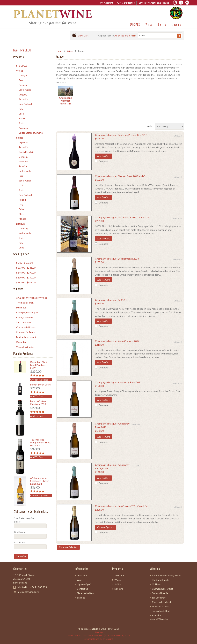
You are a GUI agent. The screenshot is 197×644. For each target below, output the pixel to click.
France (22, 118)
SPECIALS (135, 25)
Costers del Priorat (26, 327)
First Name (20, 532)
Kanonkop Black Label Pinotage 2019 (39, 365)
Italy (21, 109)
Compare (103, 161)
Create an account (159, 3)
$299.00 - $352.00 (26, 278)
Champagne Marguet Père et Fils (66, 101)
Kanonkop (22, 342)
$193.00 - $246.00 (26, 268)
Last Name (20, 542)
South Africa (25, 90)
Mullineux (21, 308)
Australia (23, 99)
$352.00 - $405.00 (26, 282)
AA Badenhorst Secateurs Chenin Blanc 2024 (40, 481)
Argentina (24, 128)
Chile (21, 114)
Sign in (142, 3)
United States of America (31, 133)
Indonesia (24, 162)
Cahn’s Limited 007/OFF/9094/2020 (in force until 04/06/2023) (99, 635)
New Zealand (25, 104)
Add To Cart (103, 156)
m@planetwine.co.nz (28, 592)
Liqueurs (176, 25)
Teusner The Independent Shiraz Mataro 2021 (41, 442)
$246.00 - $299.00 (26, 273)
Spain (21, 123)
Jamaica (23, 166)
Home (59, 51)
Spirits (162, 25)
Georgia (23, 75)
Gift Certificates (126, 3)
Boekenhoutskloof (26, 337)
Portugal (23, 85)
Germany (23, 157)
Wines (149, 25)
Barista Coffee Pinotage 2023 (38, 403)
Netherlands (25, 171)
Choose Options (105, 527)
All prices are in (125, 36)
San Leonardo (23, 322)
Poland (22, 200)
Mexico (22, 219)
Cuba (21, 209)
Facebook (15, 598)
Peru (21, 80)
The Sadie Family (25, 303)
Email (17, 522)
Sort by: (150, 126)
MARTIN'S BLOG (22, 50)
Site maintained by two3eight (98, 639)
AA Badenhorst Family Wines (32, 298)
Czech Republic (26, 152)
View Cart (84, 36)
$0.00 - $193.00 (24, 263)
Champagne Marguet (27, 312)
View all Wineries (25, 347)
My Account (107, 3)
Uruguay (23, 95)
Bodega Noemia (25, 317)
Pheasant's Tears (25, 332)
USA (21, 185)
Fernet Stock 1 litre (40, 385)
